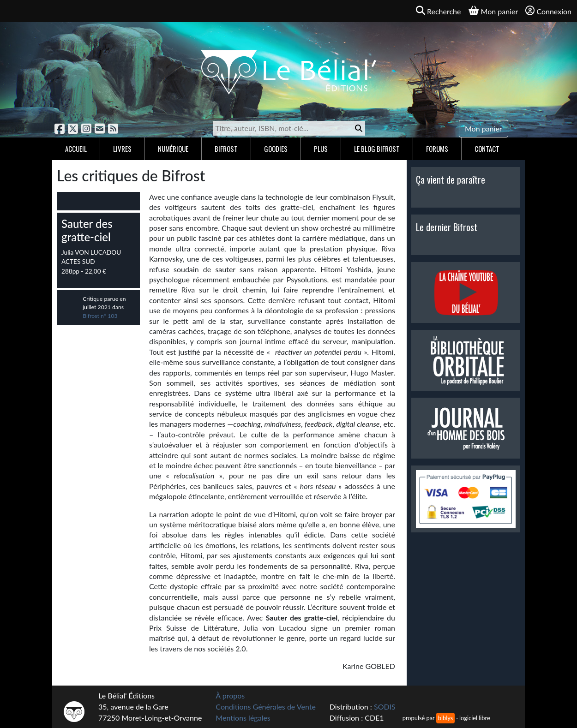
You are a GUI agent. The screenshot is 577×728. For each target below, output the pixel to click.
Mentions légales (243, 718)
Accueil (76, 149)
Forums (437, 149)
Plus (321, 149)
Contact (487, 149)
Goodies (276, 149)
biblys (445, 718)
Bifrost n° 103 (100, 316)
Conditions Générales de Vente (266, 707)
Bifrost (226, 149)
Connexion (548, 11)
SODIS (385, 707)
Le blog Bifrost (377, 149)
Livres (122, 149)
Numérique (173, 149)
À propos (230, 695)
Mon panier (484, 128)
